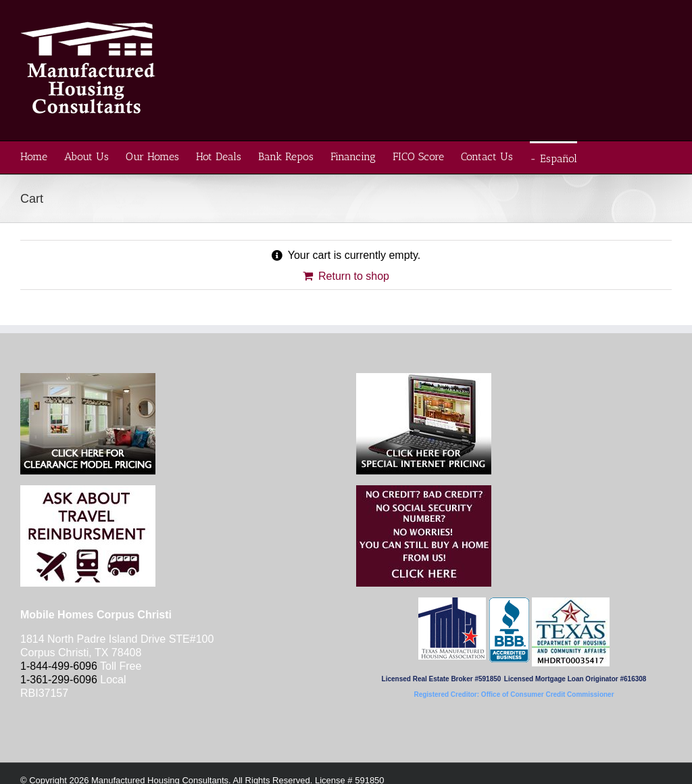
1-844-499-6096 (59, 666)
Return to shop (354, 276)
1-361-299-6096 (59, 680)
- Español (553, 158)
